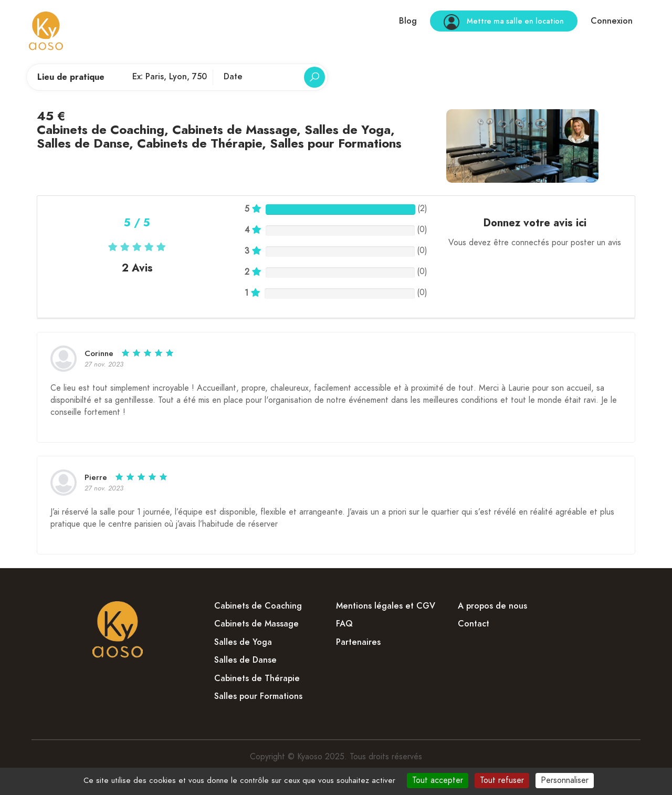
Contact (474, 624)
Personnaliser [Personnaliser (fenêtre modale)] (565, 780)
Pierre (97, 477)
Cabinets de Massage (234, 129)
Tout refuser (502, 780)
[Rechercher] (314, 77)
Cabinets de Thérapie (199, 143)
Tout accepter (438, 780)
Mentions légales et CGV (386, 606)
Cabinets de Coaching (101, 129)
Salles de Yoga (348, 129)
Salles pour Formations (336, 143)
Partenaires (358, 642)
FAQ (344, 624)
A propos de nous (492, 606)
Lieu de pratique (71, 77)
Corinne (99, 353)
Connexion (612, 21)
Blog (408, 21)
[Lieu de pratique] (170, 77)
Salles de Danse (83, 143)
